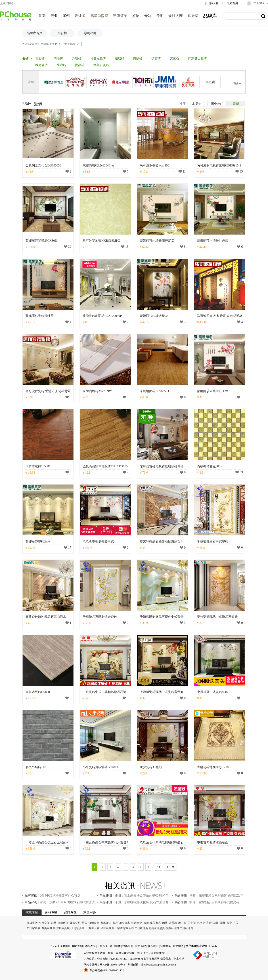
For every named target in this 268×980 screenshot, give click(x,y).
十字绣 (119, 928)
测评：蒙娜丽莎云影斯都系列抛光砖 (214, 902)
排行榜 (62, 33)
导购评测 (90, 33)
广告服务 (103, 946)
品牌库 (210, 16)
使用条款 (140, 946)
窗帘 (229, 923)
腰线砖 (119, 58)
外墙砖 (77, 58)
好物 (136, 16)
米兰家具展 (107, 928)
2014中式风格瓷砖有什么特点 (60, 896)
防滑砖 (61, 65)
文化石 (174, 58)
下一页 (170, 867)
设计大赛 (176, 16)
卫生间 (192, 923)
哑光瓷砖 (42, 65)
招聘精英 (166, 946)
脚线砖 (138, 58)
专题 (148, 16)
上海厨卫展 (92, 928)
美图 (160, 16)
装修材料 (75, 923)
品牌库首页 (35, 33)
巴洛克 (201, 923)
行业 (54, 16)
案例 (66, 16)
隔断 (222, 923)
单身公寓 (125, 923)
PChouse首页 (30, 44)
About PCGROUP (60, 946)
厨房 (84, 923)
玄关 (236, 923)
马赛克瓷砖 (98, 58)
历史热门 (217, 104)
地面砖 (40, 58)
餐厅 (115, 923)
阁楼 (165, 923)
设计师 (80, 16)
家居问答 (129, 928)
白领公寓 (94, 923)
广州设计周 (186, 928)
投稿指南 (128, 946)
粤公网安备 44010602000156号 (104, 970)
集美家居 (155, 923)
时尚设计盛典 (157, 928)
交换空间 (44, 923)
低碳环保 (63, 923)
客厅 (209, 923)
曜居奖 (193, 16)
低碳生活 (32, 923)
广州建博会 (141, 928)
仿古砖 (156, 58)
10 (159, 867)
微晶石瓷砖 (101, 65)
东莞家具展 (48, 928)
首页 (42, 16)
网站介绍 (77, 946)
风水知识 (106, 923)
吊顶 (146, 923)
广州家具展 (33, 928)
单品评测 (106, 896)
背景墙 (173, 923)
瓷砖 (55, 44)
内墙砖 (58, 58)
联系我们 (153, 946)
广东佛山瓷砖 (197, 58)
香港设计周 (172, 928)
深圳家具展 (63, 928)
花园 (216, 923)
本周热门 (198, 104)
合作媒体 (115, 946)
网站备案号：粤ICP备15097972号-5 (104, 965)
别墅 (54, 923)
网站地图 (178, 946)
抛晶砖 (80, 65)
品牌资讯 (31, 896)
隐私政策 (90, 946)
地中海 (182, 923)
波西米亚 (137, 923)
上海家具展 (78, 928)
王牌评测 (120, 16)
